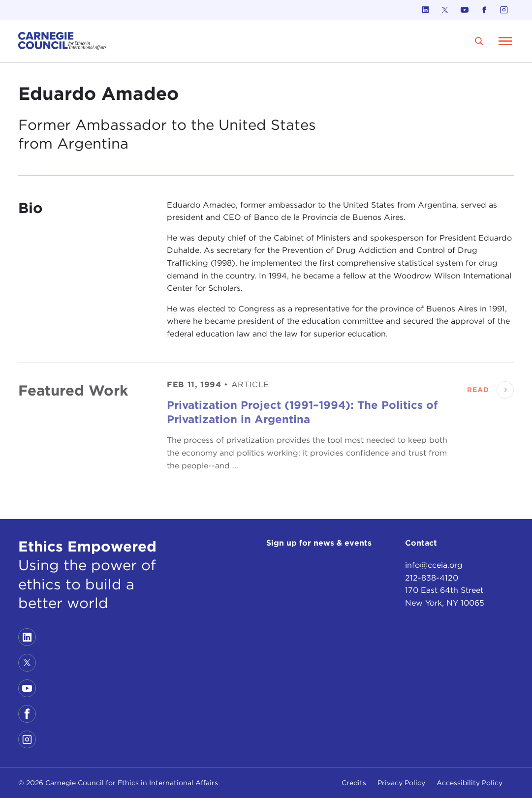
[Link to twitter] (445, 10)
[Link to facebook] (484, 10)
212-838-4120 (432, 578)
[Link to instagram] (504, 10)
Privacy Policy (401, 783)
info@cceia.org (434, 565)
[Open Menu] (505, 41)
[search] (479, 41)
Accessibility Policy (469, 783)
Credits (354, 783)
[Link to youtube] (465, 10)
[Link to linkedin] (425, 10)
